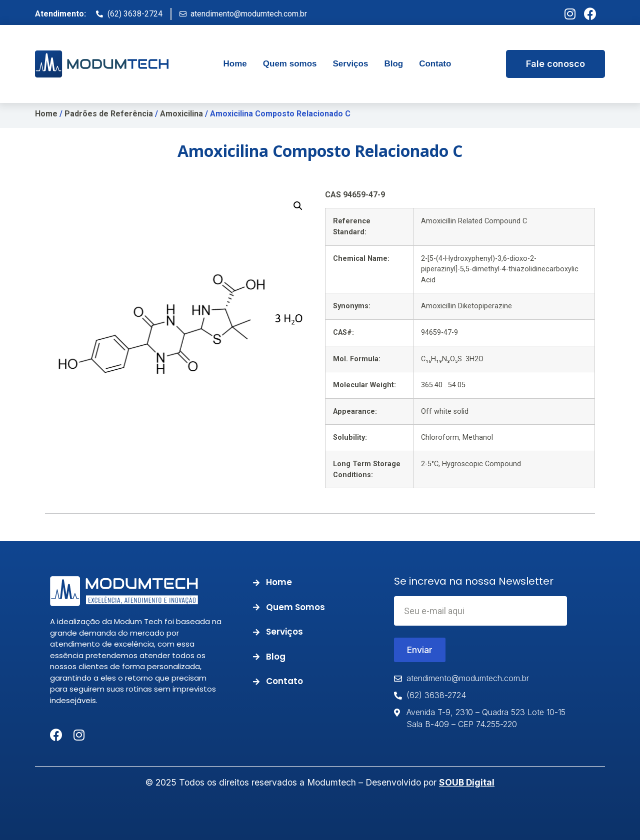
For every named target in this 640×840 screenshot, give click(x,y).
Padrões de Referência (109, 114)
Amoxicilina (181, 114)
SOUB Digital (467, 782)
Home (46, 114)
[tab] (235, 64)
